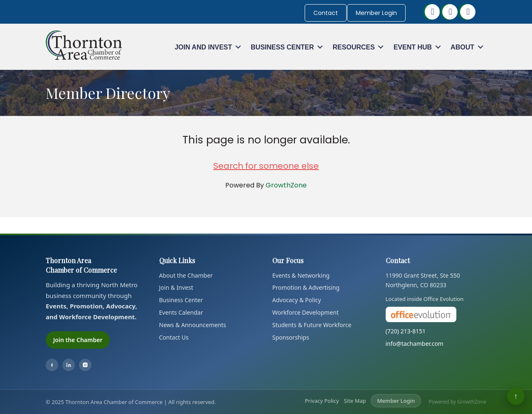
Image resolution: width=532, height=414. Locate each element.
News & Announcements (193, 325)
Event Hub (413, 47)
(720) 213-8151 (406, 331)
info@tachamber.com (415, 344)
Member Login (376, 13)
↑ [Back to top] (516, 396)
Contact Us (174, 337)
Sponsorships (291, 337)
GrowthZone (286, 185)
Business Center (282, 47)
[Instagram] (85, 365)
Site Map (355, 401)
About (462, 47)
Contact (326, 13)
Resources (353, 47)
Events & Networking (301, 275)
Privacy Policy (322, 401)
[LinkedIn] (69, 365)
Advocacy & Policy (297, 300)
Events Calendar (181, 312)
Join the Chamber (78, 340)
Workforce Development (305, 312)
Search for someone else (266, 166)
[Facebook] (52, 365)
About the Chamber (186, 275)
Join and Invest (203, 47)
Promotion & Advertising (306, 287)
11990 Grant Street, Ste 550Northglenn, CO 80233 (423, 280)
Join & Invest (176, 287)
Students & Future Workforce (312, 325)
